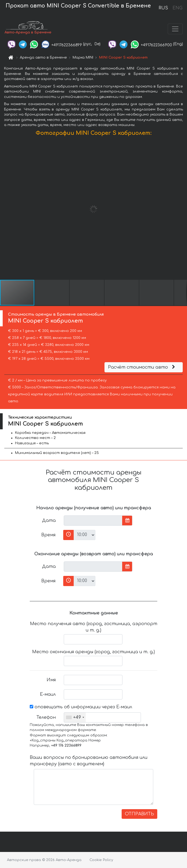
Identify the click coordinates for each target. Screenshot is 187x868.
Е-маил (48, 694)
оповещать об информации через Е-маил (81, 707)
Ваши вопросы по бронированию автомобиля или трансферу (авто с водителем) (89, 761)
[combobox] (75, 717)
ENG (177, 8)
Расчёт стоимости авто (142, 367)
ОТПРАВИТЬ (139, 814)
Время (48, 535)
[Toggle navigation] (175, 29)
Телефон (46, 717)
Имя (51, 680)
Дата (49, 521)
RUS (163, 8)
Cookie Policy (101, 860)
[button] (182, 209)
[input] (93, 521)
